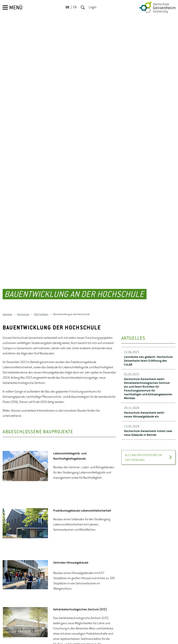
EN (75, 7)
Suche (83, 7)
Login (93, 7)
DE (68, 7)
